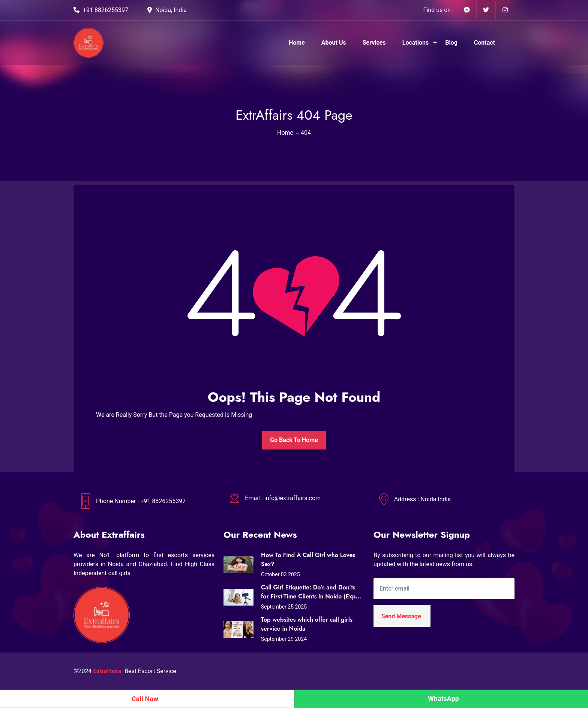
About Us (334, 43)
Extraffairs (107, 671)
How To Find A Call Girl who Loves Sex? (308, 560)
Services (374, 43)
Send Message (401, 616)
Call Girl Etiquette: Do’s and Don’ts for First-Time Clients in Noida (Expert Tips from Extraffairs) (312, 592)
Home (297, 43)
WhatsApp (443, 698)
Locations (415, 43)
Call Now (145, 699)
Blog (451, 43)
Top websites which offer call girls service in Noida (307, 624)
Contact (484, 43)
